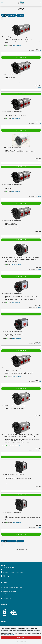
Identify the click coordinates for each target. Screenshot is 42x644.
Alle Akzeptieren (21, 637)
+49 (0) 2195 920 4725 (9, 568)
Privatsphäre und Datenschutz (9, 592)
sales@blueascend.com (9, 570)
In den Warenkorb (21, 57)
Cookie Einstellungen (7, 598)
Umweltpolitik (6, 594)
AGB (4, 589)
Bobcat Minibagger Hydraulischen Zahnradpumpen (15, 37)
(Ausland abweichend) (16, 45)
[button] (3, 15)
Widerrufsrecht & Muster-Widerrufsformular (12, 587)
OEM (2, 624)
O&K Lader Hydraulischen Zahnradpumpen (13, 474)
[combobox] (12, 15)
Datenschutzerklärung (10, 635)
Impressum (5, 585)
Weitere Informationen (21, 641)
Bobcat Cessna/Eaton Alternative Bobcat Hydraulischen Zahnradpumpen (21, 257)
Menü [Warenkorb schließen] (2, 2)
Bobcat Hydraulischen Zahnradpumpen (12, 75)
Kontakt (4, 596)
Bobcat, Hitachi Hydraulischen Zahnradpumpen (14, 406)
